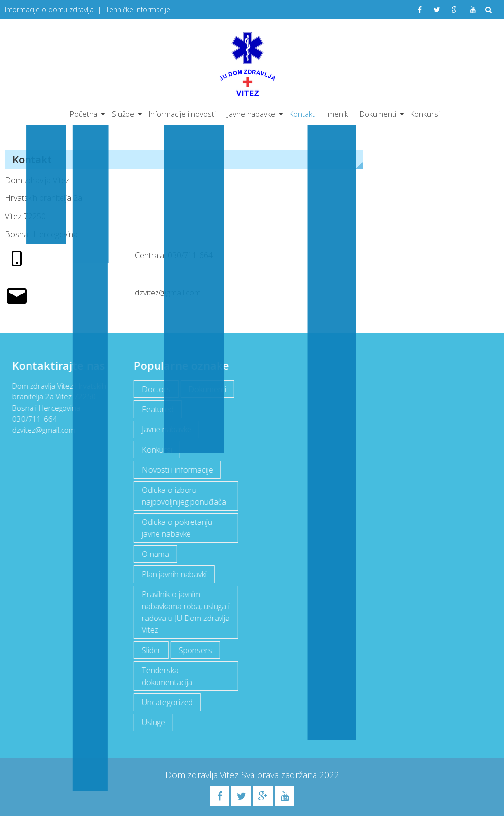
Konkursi (425, 114)
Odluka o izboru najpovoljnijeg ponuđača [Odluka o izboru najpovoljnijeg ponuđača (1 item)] (183, 496)
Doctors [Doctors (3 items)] (155, 389)
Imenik (337, 114)
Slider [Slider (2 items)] (150, 650)
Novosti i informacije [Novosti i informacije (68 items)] (176, 470)
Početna (84, 114)
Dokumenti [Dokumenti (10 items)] (206, 389)
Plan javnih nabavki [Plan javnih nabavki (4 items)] (173, 574)
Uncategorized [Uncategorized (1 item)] (166, 702)
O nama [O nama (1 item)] (155, 554)
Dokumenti (378, 114)
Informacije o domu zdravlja (49, 10)
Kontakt (302, 114)
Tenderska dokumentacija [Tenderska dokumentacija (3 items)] (166, 676)
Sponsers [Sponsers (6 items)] (194, 650)
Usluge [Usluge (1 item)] (153, 722)
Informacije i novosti (182, 114)
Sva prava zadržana (280, 775)
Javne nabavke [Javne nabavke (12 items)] (166, 429)
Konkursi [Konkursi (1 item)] (156, 450)
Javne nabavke (251, 114)
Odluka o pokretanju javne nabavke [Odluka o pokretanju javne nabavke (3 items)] (176, 528)
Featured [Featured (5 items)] (157, 409)
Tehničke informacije (138, 10)
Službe (123, 114)
